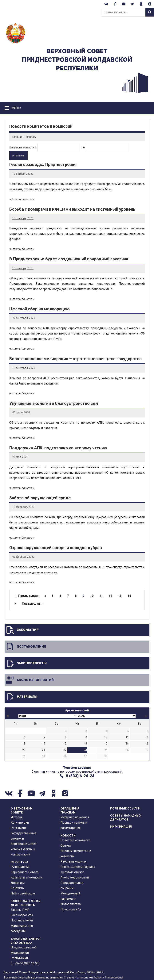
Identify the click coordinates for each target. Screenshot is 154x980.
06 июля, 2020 (21, 412)
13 (120, 596)
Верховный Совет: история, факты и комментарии (24, 849)
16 (85, 744)
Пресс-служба (71, 909)
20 (24, 750)
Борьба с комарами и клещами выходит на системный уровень (72, 209)
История (17, 817)
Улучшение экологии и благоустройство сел (54, 403)
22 (65, 750)
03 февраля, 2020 (23, 557)
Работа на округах (73, 861)
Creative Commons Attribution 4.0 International (93, 977)
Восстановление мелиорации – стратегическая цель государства (75, 359)
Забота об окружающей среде (40, 498)
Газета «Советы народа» (78, 867)
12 (110, 596)
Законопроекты (26, 663)
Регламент (18, 828)
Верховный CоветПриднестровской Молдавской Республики (77, 60)
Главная (17, 137)
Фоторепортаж (71, 904)
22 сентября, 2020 (24, 318)
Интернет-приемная (75, 817)
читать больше (21, 199)
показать (18, 155)
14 (129, 596)
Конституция (20, 823)
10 (92, 596)
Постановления (26, 647)
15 (65, 744)
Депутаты (18, 883)
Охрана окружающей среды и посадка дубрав (56, 548)
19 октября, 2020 (23, 174)
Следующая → (33, 604)
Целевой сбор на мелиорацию (39, 309)
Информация (121, 827)
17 (106, 744)
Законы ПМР (22, 630)
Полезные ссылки (125, 809)
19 (147, 744)
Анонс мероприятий (30, 680)
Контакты (18, 888)
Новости (31, 137)
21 (44, 750)
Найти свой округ (23, 893)
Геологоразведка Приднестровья (43, 165)
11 (101, 596)
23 (85, 750)
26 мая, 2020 (20, 457)
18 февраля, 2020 (23, 507)
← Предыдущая (26, 596)
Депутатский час (72, 872)
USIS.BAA (26, 943)
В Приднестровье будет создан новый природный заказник (69, 259)
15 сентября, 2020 (24, 368)
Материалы (21, 697)
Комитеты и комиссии (26, 877)
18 (127, 744)
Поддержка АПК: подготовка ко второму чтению (58, 448)
